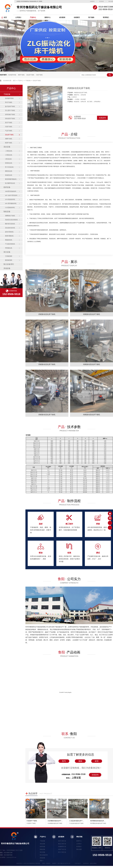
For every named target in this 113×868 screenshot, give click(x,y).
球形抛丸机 (9, 248)
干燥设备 (28, 81)
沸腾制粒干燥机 (10, 216)
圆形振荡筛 (9, 260)
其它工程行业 (62, 852)
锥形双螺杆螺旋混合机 (12, 179)
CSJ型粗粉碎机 (10, 207)
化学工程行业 (62, 841)
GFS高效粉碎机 (10, 199)
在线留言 (77, 17)
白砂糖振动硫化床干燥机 (56, 821)
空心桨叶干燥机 (10, 110)
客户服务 (91, 17)
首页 (4, 17)
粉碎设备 (7, 187)
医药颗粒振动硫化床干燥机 (99, 821)
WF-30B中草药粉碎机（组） (12, 195)
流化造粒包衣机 (10, 228)
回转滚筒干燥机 (10, 118)
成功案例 (62, 17)
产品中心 (33, 17)
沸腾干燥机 (9, 139)
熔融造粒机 (9, 240)
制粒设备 (7, 212)
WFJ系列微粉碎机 (11, 203)
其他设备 (7, 268)
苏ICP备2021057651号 (64, 863)
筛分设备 (7, 252)
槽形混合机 (9, 171)
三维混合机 (9, 155)
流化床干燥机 (30, 75)
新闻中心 (48, 17)
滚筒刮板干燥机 (10, 114)
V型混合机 (8, 159)
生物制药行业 (62, 847)
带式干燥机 (9, 102)
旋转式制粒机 (9, 232)
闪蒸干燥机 (39, 75)
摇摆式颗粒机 (9, 236)
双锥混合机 (9, 163)
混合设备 (7, 147)
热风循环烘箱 (12, 75)
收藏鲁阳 (92, 1)
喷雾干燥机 (21, 75)
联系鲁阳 (102, 1)
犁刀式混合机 (9, 167)
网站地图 (111, 1)
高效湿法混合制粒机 (11, 220)
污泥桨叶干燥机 (32, 821)
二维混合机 (9, 151)
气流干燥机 (9, 131)
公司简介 (18, 17)
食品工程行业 (62, 844)
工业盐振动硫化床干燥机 (77, 821)
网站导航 (79, 837)
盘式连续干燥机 (10, 106)
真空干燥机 (9, 123)
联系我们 (106, 17)
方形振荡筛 (9, 256)
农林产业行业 (62, 849)
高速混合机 (9, 175)
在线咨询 (102, 118)
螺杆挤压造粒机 (10, 224)
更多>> (42, 861)
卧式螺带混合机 (10, 183)
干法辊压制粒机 (10, 244)
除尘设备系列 (9, 264)
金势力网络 (93, 863)
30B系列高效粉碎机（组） (12, 191)
